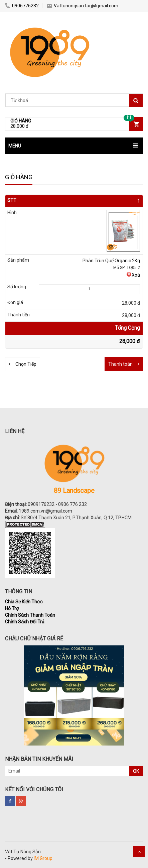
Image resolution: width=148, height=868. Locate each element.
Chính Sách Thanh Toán (30, 615)
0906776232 (22, 6)
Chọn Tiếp (26, 364)
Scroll (139, 852)
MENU (15, 146)
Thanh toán (120, 364)
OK (136, 771)
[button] (74, 146)
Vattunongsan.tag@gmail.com (83, 6)
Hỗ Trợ (12, 608)
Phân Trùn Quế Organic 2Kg (111, 261)
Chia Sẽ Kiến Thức (24, 602)
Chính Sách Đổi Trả (25, 622)
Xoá (133, 275)
